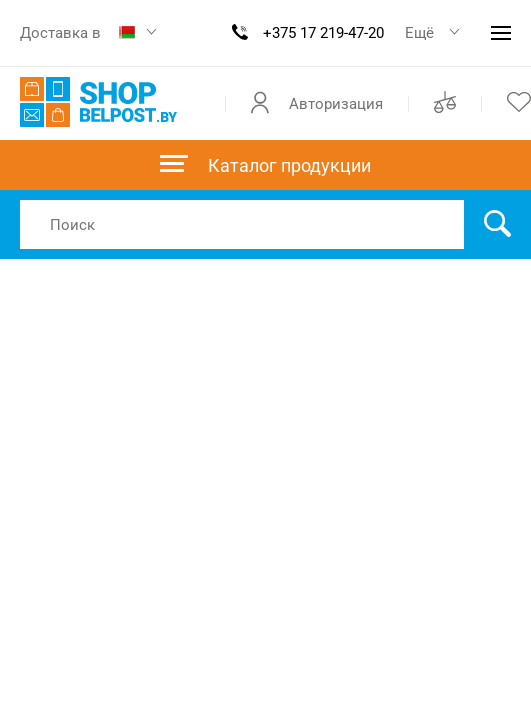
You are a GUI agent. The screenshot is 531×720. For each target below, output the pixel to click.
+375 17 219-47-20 (323, 33)
